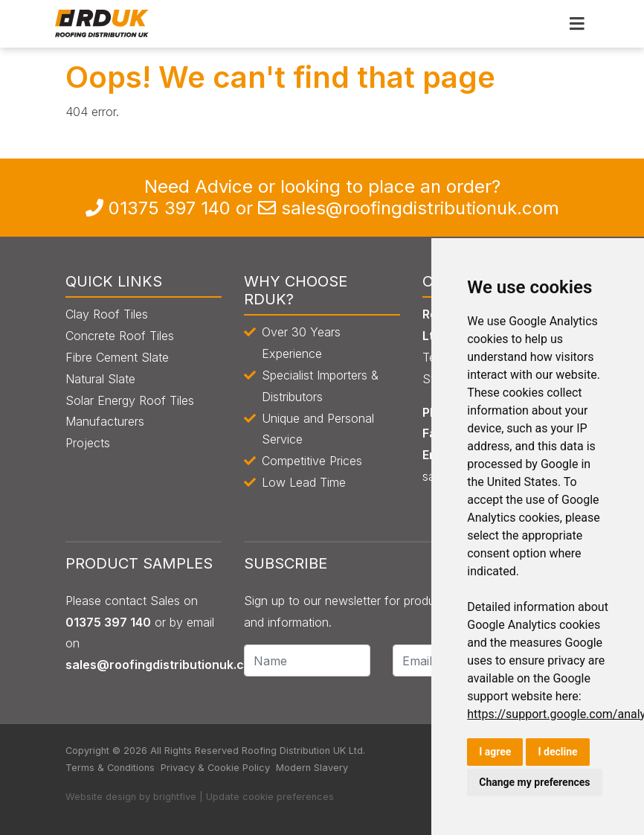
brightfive (175, 797)
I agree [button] (495, 752)
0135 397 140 (170, 208)
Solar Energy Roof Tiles (130, 400)
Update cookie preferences (270, 797)
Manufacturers (105, 421)
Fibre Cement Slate (117, 357)
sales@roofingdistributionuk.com (420, 208)
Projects (88, 443)
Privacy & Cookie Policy (215, 768)
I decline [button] (557, 752)
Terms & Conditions (110, 768)
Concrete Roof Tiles (120, 336)
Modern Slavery (312, 768)
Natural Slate (100, 379)
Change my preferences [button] (534, 782)
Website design (101, 797)
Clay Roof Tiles (107, 314)
